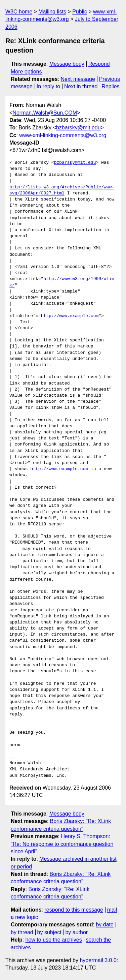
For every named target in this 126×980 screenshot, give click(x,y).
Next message (78, 79)
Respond (99, 64)
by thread (22, 932)
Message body (67, 64)
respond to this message (74, 910)
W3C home (19, 12)
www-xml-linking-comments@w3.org (63, 135)
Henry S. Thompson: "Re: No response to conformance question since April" (62, 844)
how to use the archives (54, 940)
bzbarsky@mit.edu (78, 128)
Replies (110, 86)
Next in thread (81, 86)
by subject (49, 932)
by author (76, 932)
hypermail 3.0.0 (98, 960)
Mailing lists (52, 12)
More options (26, 72)
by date (104, 925)
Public (80, 12)
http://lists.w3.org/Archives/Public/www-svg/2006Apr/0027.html (62, 190)
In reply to (48, 86)
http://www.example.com (70, 316)
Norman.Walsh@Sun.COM (45, 113)
